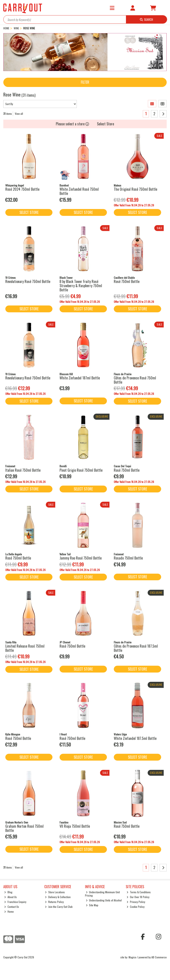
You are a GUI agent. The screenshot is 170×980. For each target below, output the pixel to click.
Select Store (105, 124)
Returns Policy (54, 902)
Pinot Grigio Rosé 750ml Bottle (81, 470)
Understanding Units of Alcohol (104, 900)
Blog (8, 892)
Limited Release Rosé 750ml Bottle (25, 648)
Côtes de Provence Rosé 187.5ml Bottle (136, 648)
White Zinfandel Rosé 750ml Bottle (79, 191)
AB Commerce (159, 957)
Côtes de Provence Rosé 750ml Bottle (135, 380)
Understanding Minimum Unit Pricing (102, 894)
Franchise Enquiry (15, 902)
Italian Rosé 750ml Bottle (23, 470)
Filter (85, 82)
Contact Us (12, 907)
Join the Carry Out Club (59, 907)
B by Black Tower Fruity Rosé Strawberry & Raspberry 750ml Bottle (81, 286)
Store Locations (55, 892)
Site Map (92, 905)
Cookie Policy (136, 907)
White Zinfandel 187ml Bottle (80, 378)
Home (9, 911)
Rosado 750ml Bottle (128, 558)
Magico (132, 957)
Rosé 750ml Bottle (127, 281)
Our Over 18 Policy (138, 897)
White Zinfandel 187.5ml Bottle (135, 738)
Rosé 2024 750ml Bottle (22, 189)
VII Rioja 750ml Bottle (75, 826)
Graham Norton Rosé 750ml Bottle (24, 828)
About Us (11, 897)
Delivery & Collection (58, 897)
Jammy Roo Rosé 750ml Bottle (81, 558)
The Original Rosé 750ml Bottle (135, 189)
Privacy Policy (136, 902)
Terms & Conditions (139, 892)
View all (19, 114)
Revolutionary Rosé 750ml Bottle (28, 281)
